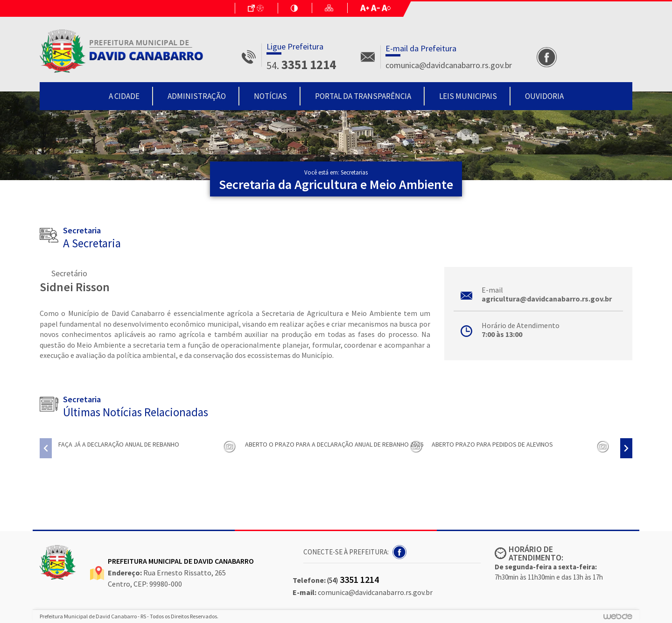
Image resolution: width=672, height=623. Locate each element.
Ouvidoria (544, 96)
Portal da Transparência (363, 96)
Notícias (270, 96)
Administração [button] (197, 96)
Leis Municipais (468, 96)
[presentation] (46, 448)
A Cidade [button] (124, 96)
